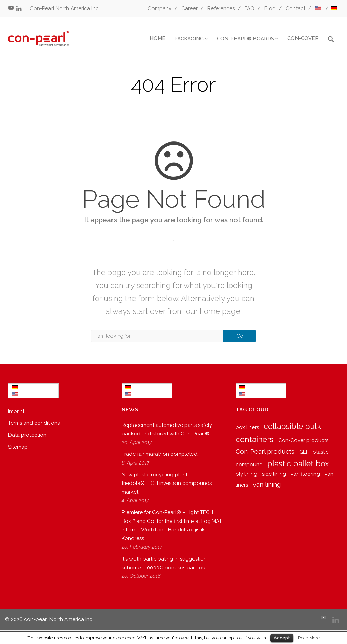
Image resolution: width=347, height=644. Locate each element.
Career (189, 8)
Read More (309, 638)
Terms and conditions (34, 423)
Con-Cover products (303, 440)
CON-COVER (303, 38)
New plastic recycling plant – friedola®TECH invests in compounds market (167, 483)
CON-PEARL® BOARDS (246, 39)
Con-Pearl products (265, 451)
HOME (158, 38)
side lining (274, 474)
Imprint (16, 411)
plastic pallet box (298, 463)
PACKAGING (189, 39)
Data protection (27, 435)
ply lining (246, 474)
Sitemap (18, 447)
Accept (282, 638)
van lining (267, 484)
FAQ (250, 8)
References (221, 8)
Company (160, 8)
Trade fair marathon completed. (160, 454)
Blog (270, 8)
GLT (304, 452)
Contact (295, 8)
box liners (247, 427)
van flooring (305, 474)
